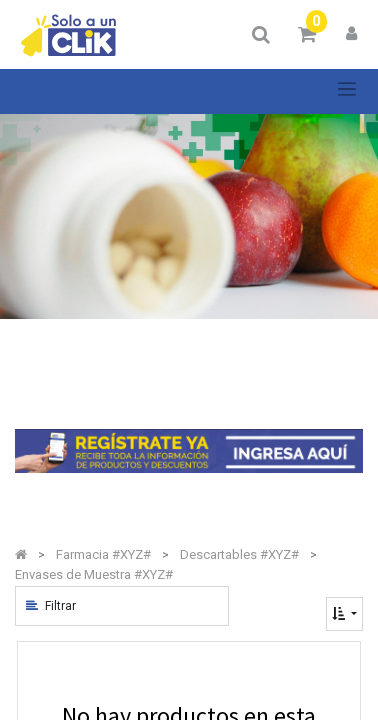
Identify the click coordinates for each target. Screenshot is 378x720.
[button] (344, 613)
